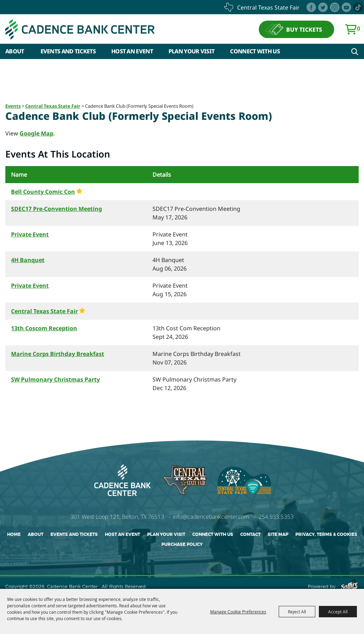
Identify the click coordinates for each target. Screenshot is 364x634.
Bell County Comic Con (43, 192)
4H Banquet (28, 260)
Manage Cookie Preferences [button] (238, 612)
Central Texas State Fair (53, 106)
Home (14, 534)
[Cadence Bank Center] (80, 29)
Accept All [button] (338, 612)
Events (13, 106)
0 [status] (358, 28)
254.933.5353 (276, 517)
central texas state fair (268, 7)
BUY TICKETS (304, 30)
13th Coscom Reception (44, 328)
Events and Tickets (68, 51)
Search (355, 52)
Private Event (30, 234)
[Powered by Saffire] (349, 586)
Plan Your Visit (192, 51)
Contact (250, 534)
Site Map (278, 534)
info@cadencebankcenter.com (211, 517)
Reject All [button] (297, 612)
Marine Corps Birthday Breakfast (58, 354)
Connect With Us (255, 51)
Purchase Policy (182, 544)
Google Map (36, 133)
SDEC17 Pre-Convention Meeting (57, 209)
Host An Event (132, 51)
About (15, 51)
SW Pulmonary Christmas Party (55, 379)
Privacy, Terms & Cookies (326, 534)
